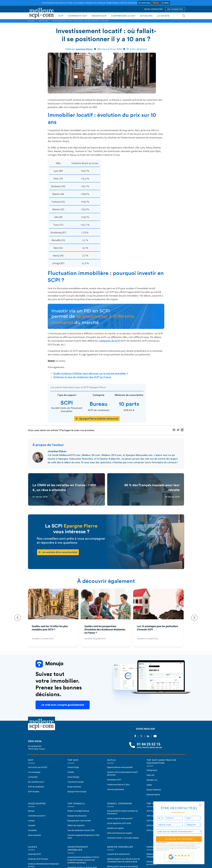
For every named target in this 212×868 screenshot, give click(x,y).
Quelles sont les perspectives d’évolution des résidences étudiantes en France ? (105, 629)
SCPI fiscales (34, 792)
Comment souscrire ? (37, 816)
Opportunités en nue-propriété (120, 767)
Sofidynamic (152, 770)
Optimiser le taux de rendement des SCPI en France (82, 377)
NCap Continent (74, 787)
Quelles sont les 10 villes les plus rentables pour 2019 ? (50, 628)
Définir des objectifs (76, 825)
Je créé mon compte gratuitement (63, 705)
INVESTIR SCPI (99, 16)
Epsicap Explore (153, 794)
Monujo (31, 811)
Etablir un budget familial (78, 811)
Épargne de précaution (77, 816)
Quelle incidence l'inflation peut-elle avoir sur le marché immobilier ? (91, 373)
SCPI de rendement (36, 787)
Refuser (156, 3)
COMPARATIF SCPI (77, 16)
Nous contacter (34, 835)
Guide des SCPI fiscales (38, 859)
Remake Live (152, 780)
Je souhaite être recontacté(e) (58, 552)
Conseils (32, 825)
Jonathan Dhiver (84, 49)
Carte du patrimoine (116, 789)
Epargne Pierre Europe (77, 792)
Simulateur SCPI (114, 780)
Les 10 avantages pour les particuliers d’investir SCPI (158, 628)
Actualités (32, 830)
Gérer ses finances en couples (120, 833)
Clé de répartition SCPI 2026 (119, 823)
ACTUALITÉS (146, 16)
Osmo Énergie (73, 777)
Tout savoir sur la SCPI (38, 767)
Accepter (165, 3)
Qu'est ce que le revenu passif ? (120, 818)
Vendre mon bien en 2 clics (118, 784)
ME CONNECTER (175, 9)
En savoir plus (145, 3)
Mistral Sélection (154, 790)
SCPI (61, 16)
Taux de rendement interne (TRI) (81, 830)
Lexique (31, 821)
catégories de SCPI (110, 341)
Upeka (149, 785)
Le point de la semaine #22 (118, 854)
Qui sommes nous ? (36, 782)
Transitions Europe (76, 782)
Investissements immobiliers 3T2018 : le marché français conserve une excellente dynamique (84, 860)
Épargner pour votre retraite (79, 821)
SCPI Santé (151, 821)
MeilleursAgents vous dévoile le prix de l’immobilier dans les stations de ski (123, 860)
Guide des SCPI (34, 854)
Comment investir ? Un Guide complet (123, 838)
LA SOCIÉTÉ (163, 16)
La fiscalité (33, 777)
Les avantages (34, 772)
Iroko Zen (150, 775)
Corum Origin (73, 767)
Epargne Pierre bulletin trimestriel (97, 419)
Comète (71, 772)
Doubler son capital (115, 828)
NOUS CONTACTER (153, 9)
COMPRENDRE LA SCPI (123, 16)
